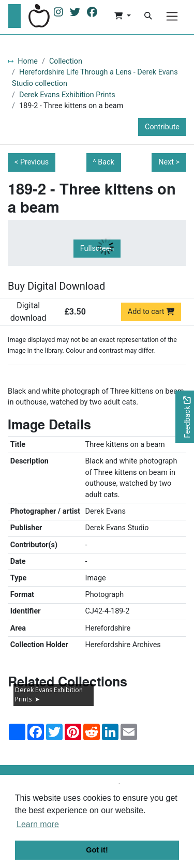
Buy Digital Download (56, 286)
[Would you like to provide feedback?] (185, 417)
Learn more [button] (38, 824)
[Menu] (172, 16)
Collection (66, 61)
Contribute (162, 127)
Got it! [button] (97, 850)
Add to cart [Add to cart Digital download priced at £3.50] (151, 312)
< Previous (32, 162)
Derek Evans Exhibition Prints (67, 95)
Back (106, 162)
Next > (169, 162)
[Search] (148, 16)
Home (28, 61)
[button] (122, 16)
